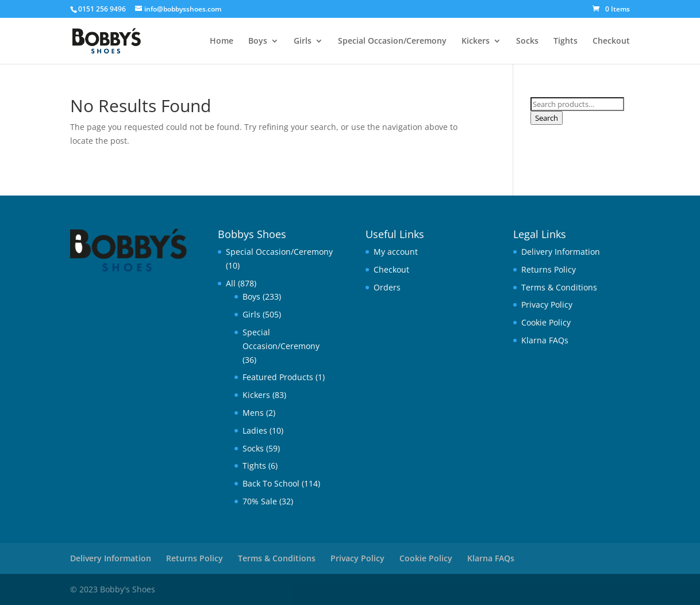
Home (222, 41)
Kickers (476, 41)
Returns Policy (549, 269)
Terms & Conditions (559, 287)
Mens (253, 413)
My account (396, 252)
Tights (566, 41)
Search (547, 118)
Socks (527, 41)
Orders (387, 287)
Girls (303, 41)
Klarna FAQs (545, 340)
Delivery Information (561, 252)
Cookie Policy (546, 322)
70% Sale (260, 501)
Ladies (255, 430)
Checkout (611, 41)
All (231, 283)
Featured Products (278, 377)
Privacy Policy (547, 305)
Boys (258, 41)
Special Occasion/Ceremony (392, 41)
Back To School (271, 483)
